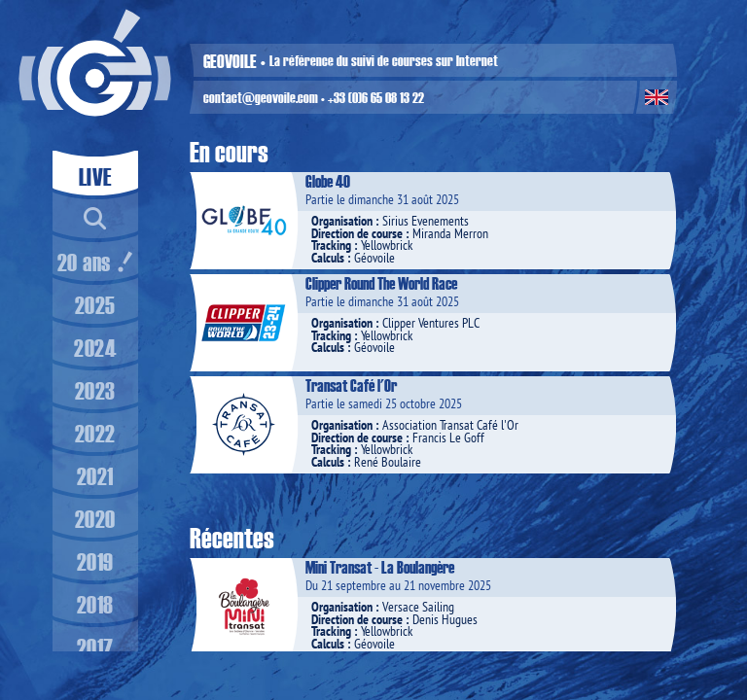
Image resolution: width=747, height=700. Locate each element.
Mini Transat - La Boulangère (380, 567)
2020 (95, 518)
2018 (95, 604)
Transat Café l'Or (351, 385)
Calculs (328, 258)
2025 (95, 304)
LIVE (95, 176)
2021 (95, 475)
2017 (95, 647)
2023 (95, 390)
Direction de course (357, 233)
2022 (95, 433)
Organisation (342, 221)
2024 (95, 347)
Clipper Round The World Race (381, 283)
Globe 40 (328, 181)
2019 (95, 561)
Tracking (331, 245)
